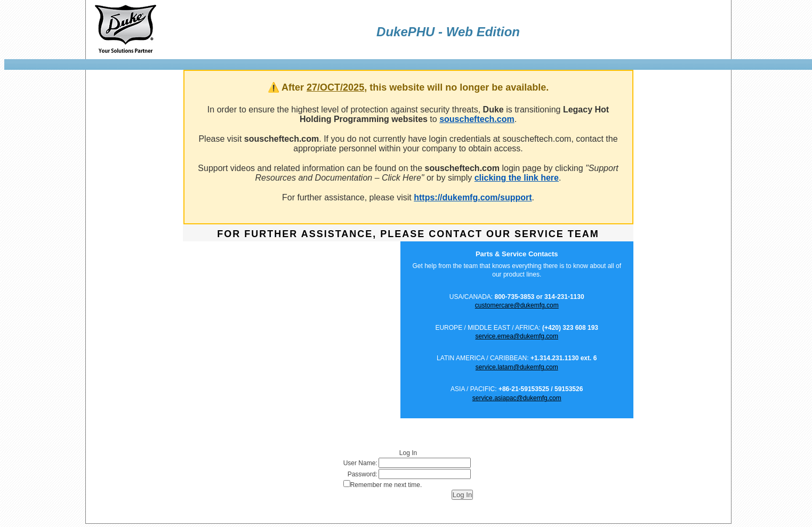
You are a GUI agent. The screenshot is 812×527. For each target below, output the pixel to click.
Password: (363, 474)
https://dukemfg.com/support (473, 197)
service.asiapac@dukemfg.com (517, 398)
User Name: (360, 463)
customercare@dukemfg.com (517, 305)
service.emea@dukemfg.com (517, 336)
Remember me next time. (386, 485)
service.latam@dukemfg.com (517, 367)
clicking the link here (517, 178)
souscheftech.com (477, 119)
